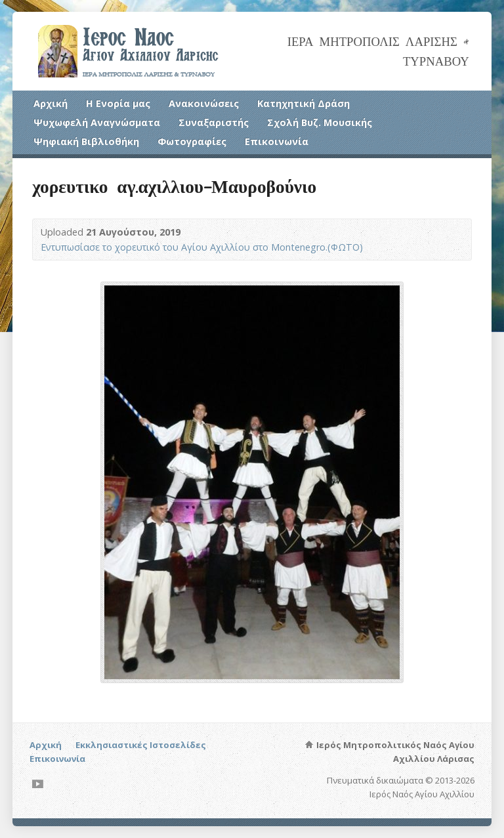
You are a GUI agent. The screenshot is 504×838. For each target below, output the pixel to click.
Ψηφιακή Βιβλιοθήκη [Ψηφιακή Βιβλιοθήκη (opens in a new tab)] (86, 141)
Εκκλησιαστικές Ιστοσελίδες (141, 745)
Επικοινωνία (277, 141)
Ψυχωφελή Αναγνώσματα (97, 122)
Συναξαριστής (214, 122)
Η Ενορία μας (118, 103)
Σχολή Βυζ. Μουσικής (320, 122)
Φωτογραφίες (192, 141)
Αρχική (51, 103)
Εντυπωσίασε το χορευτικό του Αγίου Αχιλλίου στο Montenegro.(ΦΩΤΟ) (202, 247)
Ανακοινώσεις (204, 103)
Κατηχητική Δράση (304, 103)
